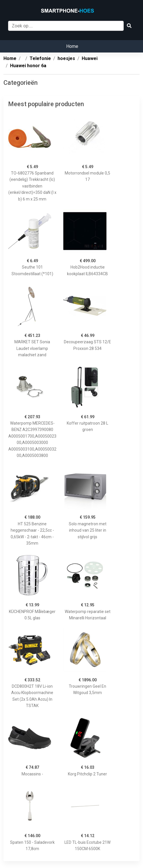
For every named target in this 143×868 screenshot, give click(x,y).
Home (72, 46)
